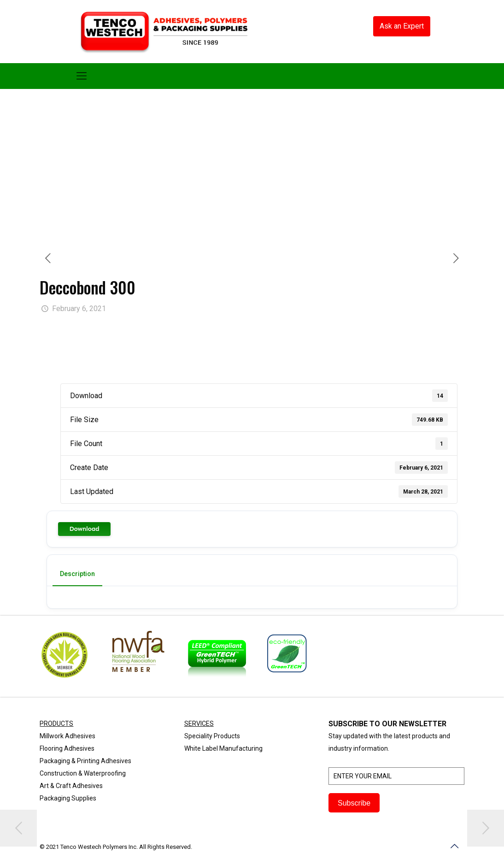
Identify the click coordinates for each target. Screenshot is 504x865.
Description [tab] (77, 574)
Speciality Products (212, 736)
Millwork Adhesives (67, 736)
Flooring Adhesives (67, 748)
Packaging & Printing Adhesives (85, 761)
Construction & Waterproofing (83, 773)
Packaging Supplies (68, 798)
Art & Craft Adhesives (71, 786)
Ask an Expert (402, 26)
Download (84, 529)
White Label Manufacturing (223, 748)
